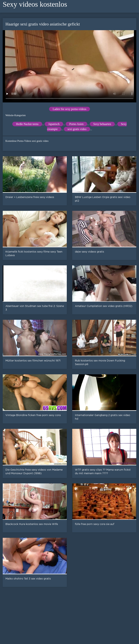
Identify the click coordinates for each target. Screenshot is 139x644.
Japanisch (54, 124)
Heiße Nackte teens (27, 124)
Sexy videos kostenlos (35, 4)
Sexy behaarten (102, 124)
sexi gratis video (77, 129)
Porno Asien (76, 124)
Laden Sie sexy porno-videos (69, 109)
